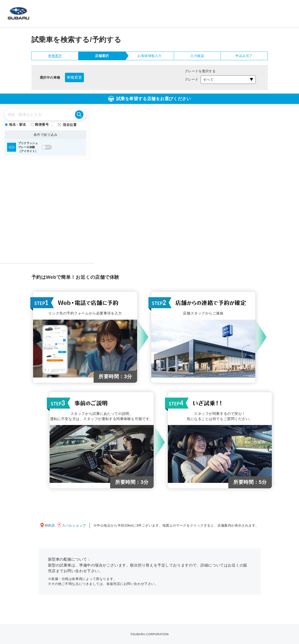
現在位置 (70, 125)
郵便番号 (40, 125)
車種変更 (74, 77)
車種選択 (55, 56)
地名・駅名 (15, 125)
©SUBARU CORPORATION (149, 634)
